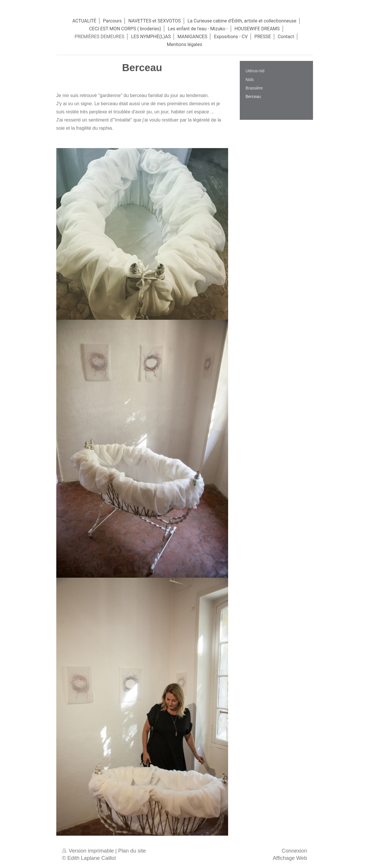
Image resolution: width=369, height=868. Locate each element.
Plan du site (132, 851)
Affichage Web (290, 858)
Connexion (294, 851)
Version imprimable (89, 851)
